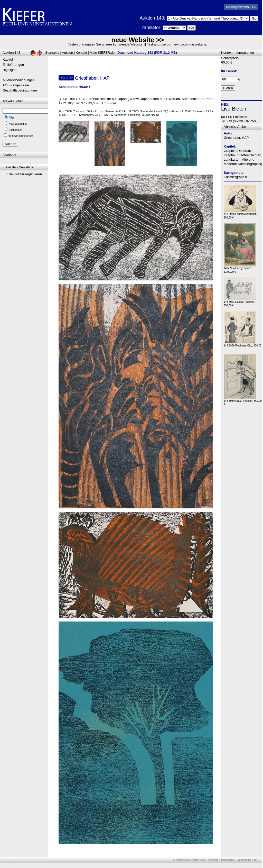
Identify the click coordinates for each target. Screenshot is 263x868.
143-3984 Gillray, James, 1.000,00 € (240, 269)
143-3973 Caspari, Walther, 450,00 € (240, 302)
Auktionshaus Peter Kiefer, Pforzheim (197, 860)
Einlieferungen (13, 65)
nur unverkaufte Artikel (21, 136)
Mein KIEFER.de (102, 53)
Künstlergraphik (235, 177)
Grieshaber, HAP (236, 138)
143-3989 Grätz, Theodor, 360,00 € (243, 401)
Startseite (52, 53)
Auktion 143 (11, 53)
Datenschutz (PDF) (247, 860)
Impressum (227, 860)
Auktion (67, 53)
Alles (12, 118)
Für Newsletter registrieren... (24, 174)
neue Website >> (138, 40)
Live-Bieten (234, 109)
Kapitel (8, 60)
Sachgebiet (15, 130)
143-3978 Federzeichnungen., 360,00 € (241, 214)
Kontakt (81, 53)
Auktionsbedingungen (19, 80)
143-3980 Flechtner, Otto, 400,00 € (243, 346)
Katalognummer (18, 124)
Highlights (10, 70)
